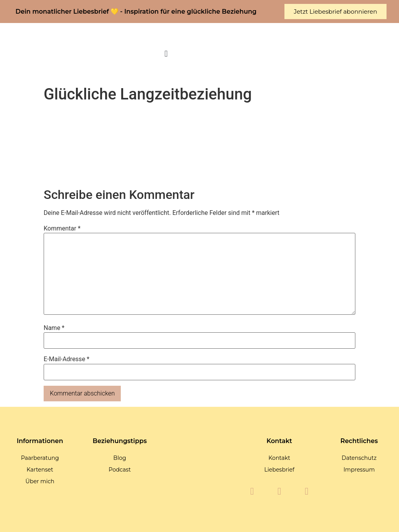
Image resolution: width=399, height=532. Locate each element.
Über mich (40, 481)
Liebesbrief (279, 470)
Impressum (359, 470)
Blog (120, 458)
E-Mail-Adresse (66, 359)
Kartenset (40, 470)
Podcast (120, 470)
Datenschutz (359, 458)
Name (54, 328)
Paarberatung (40, 458)
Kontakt (279, 458)
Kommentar (62, 229)
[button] (166, 54)
